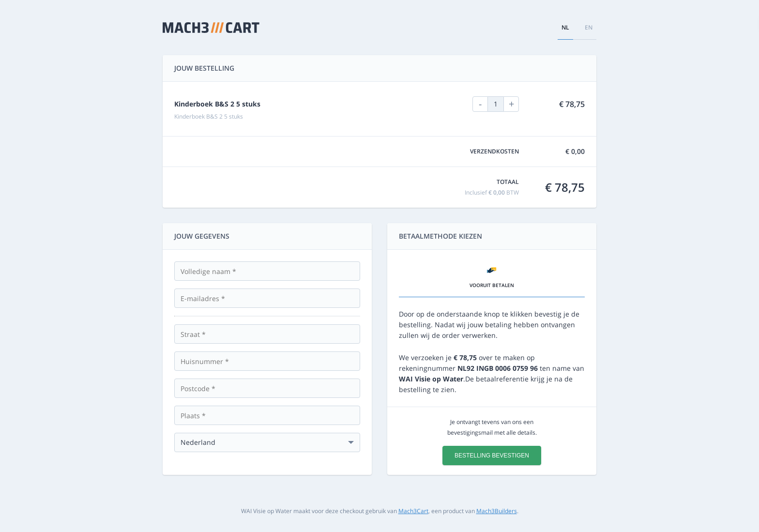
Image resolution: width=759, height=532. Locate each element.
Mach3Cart (413, 511)
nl (565, 27)
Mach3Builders (497, 511)
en (589, 27)
